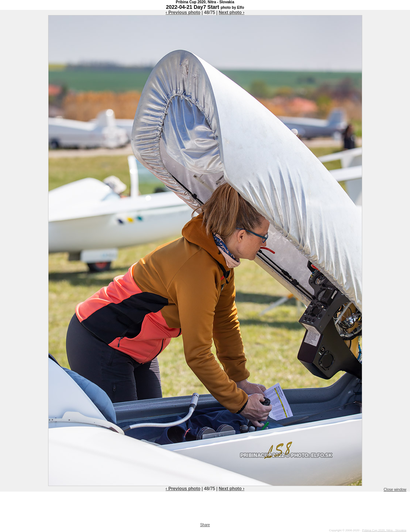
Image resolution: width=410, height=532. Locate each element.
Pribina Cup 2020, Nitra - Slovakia (384, 530)
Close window (395, 490)
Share (205, 525)
